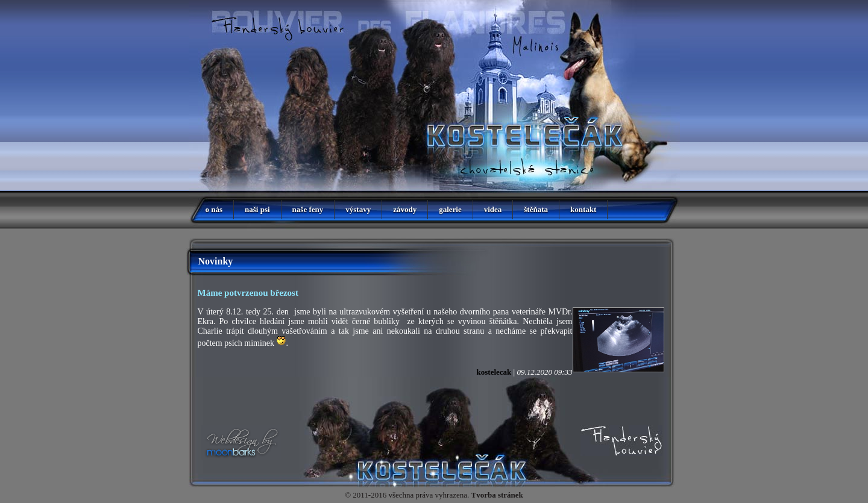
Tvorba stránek (497, 495)
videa (493, 209)
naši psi (257, 209)
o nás (214, 209)
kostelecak (494, 372)
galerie (450, 209)
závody (405, 209)
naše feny (308, 209)
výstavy (358, 209)
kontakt (583, 209)
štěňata (536, 209)
